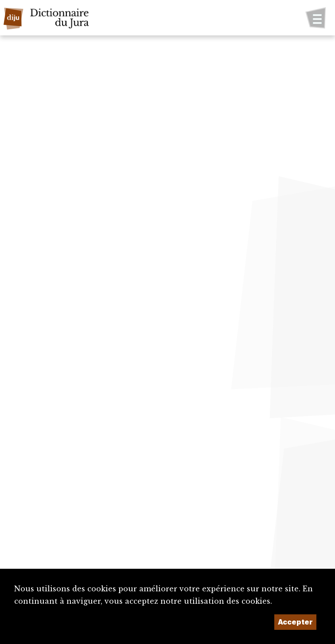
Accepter (295, 622)
